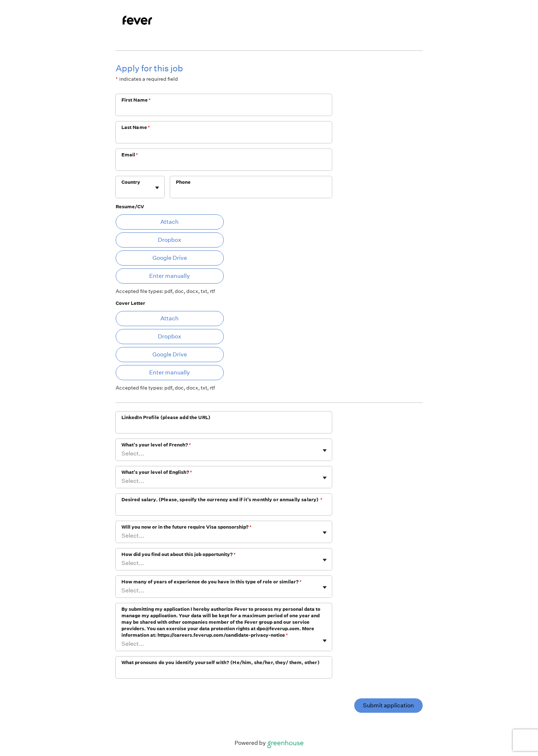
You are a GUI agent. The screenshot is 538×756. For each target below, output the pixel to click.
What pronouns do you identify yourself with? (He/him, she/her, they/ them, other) (221, 662)
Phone (183, 182)
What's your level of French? (156, 445)
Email (130, 155)
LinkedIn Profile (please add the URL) (166, 417)
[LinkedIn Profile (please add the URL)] (224, 427)
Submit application (388, 705)
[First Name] (224, 110)
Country (131, 182)
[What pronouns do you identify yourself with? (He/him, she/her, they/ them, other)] (224, 672)
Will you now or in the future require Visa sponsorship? (186, 527)
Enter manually (170, 276)
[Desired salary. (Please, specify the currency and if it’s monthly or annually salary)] (224, 509)
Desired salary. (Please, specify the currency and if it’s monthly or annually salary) (222, 500)
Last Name (136, 127)
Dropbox (170, 240)
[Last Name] (224, 137)
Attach (170, 222)
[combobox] (122, 191)
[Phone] (251, 192)
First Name (136, 100)
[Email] (224, 164)
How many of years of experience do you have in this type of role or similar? (212, 582)
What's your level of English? (157, 472)
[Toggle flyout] (157, 188)
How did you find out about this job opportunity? (179, 554)
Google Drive (170, 258)
